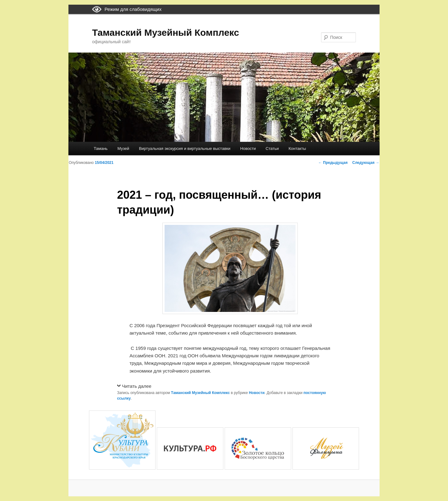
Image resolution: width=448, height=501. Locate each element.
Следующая (366, 163)
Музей (123, 148)
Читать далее (137, 386)
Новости (248, 148)
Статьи (272, 148)
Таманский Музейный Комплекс (166, 32)
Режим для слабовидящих (133, 9)
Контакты (297, 148)
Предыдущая (333, 163)
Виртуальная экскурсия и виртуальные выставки (185, 148)
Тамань (101, 148)
